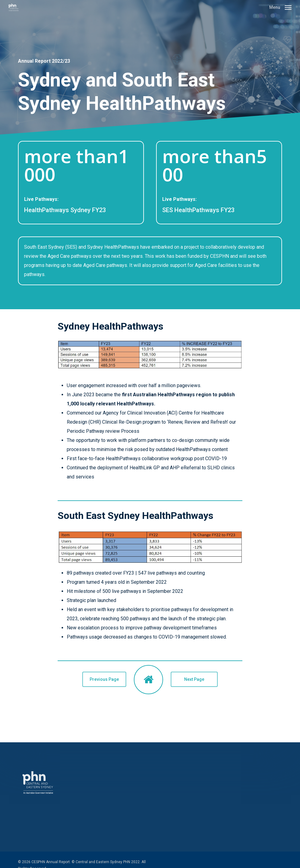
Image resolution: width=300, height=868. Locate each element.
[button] (280, 7)
